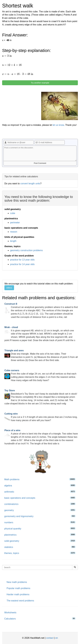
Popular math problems (18, 588)
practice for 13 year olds (22, 260)
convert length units (30, 184)
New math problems (17, 582)
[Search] (75, 567)
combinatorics (40, 504)
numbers (40, 522)
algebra (40, 485)
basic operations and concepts (40, 498)
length (13, 241)
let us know (58, 125)
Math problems (40, 479)
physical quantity (40, 528)
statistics (40, 547)
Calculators (40, 619)
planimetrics (40, 535)
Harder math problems (18, 594)
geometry (40, 510)
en (57, 638)
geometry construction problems (26, 250)
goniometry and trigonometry (40, 516)
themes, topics (40, 553)
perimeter (15, 223)
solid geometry (40, 541)
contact (50, 638)
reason (14, 232)
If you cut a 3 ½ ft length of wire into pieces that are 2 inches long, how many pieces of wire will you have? (41, 417)
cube (13, 213)
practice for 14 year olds (22, 264)
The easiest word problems (20, 601)
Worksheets (10, 613)
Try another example (40, 83)
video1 (9, 288)
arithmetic (40, 492)
